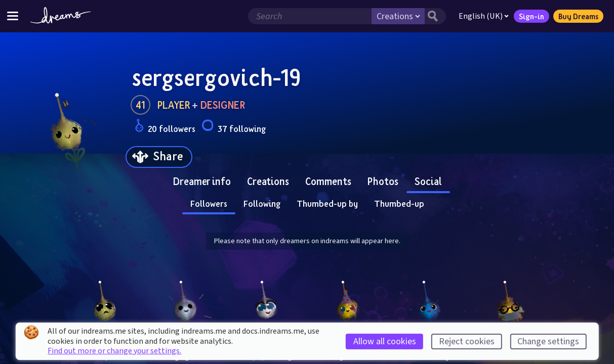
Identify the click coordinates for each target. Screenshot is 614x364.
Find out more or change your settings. (114, 351)
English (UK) (484, 16)
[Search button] (435, 16)
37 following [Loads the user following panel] (234, 127)
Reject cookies (467, 342)
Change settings (548, 342)
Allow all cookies (385, 342)
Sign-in (531, 16)
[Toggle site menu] (13, 16)
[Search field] (310, 16)
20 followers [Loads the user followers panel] (165, 127)
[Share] (159, 157)
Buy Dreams (578, 16)
